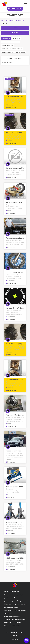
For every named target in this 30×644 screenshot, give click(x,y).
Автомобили (16, 38)
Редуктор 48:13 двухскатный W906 (15, 418)
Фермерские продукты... (20, 620)
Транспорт (6, 38)
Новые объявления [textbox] (8, 63)
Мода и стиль (8, 604)
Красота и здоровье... (21, 604)
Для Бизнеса (8, 598)
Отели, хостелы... (10, 595)
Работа (6, 592)
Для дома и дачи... (21, 610)
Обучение (7, 626)
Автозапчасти (6, 42)
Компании (17, 58)
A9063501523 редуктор (15, 136)
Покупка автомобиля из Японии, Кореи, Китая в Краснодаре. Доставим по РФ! (15, 241)
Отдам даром (8, 623)
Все (3, 58)
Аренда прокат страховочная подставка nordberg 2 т (15, 525)
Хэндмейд (7, 620)
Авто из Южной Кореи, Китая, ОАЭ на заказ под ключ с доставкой (15, 311)
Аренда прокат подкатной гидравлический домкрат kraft (15, 490)
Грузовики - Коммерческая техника (12, 49)
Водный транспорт (7, 45)
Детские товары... (10, 601)
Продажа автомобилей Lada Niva (15, 454)
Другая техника (21, 52)
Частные (9, 58)
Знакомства (18, 623)
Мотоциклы (15, 42)
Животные (8, 613)
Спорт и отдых (9, 610)
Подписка (15, 33)
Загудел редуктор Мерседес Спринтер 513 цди (15, 171)
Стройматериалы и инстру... (13, 616)
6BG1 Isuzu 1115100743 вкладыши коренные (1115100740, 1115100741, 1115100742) (15, 561)
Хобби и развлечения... (11, 607)
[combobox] (10, 63)
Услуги (16, 598)
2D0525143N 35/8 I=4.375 (15, 276)
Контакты (15, 639)
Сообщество (16, 626)
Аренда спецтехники (8, 52)
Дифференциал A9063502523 (15, 100)
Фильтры (15, 28)
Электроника (21, 601)
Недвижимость (15, 592)
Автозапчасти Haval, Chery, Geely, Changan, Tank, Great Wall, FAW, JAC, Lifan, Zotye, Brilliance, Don (15, 206)
